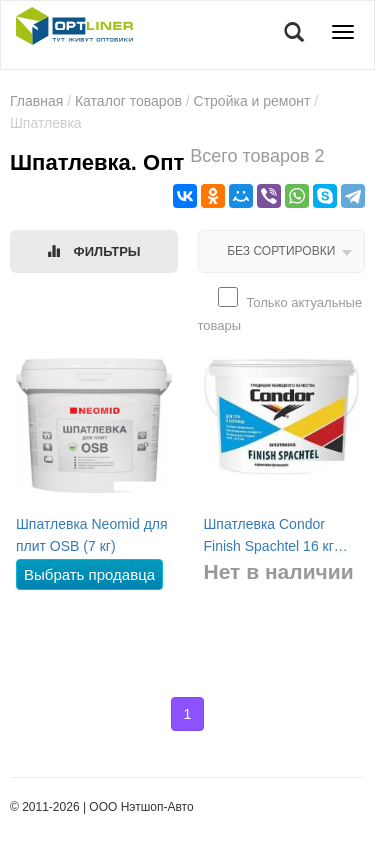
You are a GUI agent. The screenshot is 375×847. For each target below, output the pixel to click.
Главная (36, 101)
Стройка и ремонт (252, 101)
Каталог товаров (128, 101)
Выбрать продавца (89, 574)
